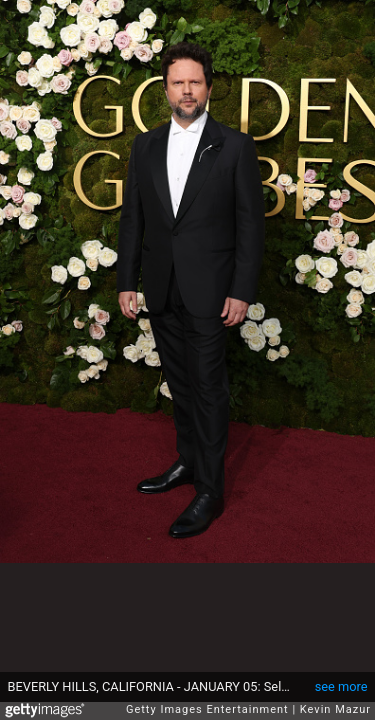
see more (341, 686)
